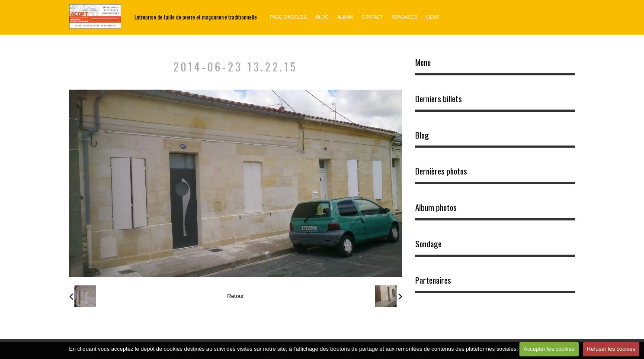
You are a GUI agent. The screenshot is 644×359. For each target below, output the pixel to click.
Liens (433, 17)
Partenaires (433, 280)
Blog (322, 17)
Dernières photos (441, 171)
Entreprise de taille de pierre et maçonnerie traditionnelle (196, 17)
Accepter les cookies (549, 349)
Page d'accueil (288, 17)
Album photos (436, 207)
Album (345, 17)
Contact (372, 17)
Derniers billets (439, 99)
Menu (423, 62)
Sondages (405, 17)
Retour (235, 296)
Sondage (428, 244)
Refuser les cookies (611, 349)
